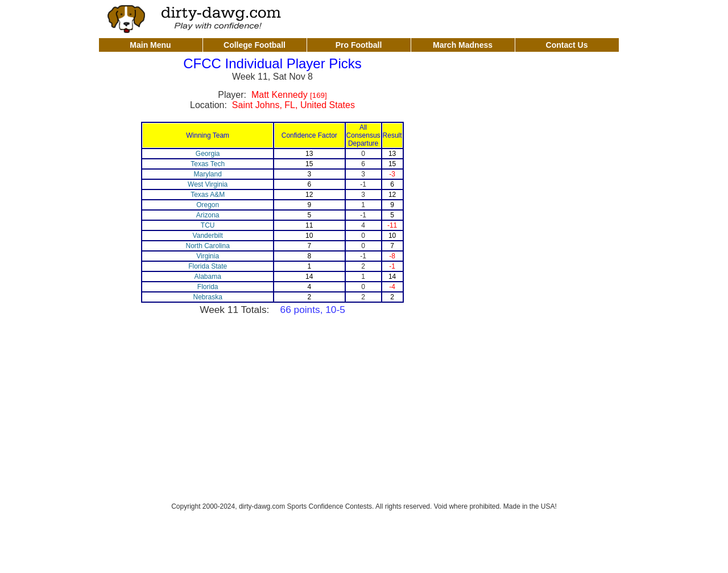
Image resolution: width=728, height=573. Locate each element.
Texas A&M (208, 195)
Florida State (208, 266)
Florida (208, 287)
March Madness (463, 45)
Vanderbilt (208, 236)
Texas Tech (208, 164)
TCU (208, 225)
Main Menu (150, 45)
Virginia (208, 256)
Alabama (207, 277)
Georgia (208, 154)
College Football (255, 45)
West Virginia (208, 184)
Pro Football (359, 45)
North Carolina (207, 246)
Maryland (207, 174)
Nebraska (207, 297)
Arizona (208, 215)
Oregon (208, 205)
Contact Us (567, 45)
